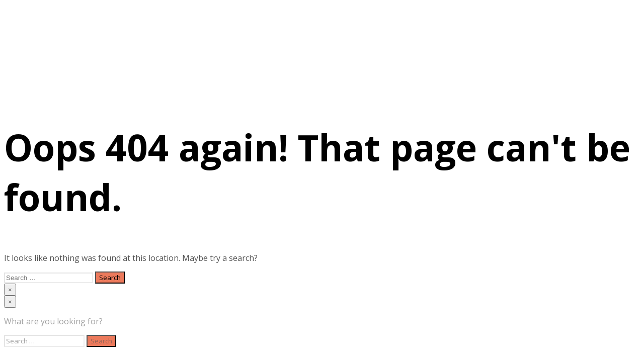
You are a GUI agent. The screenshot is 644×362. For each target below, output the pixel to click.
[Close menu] (10, 290)
